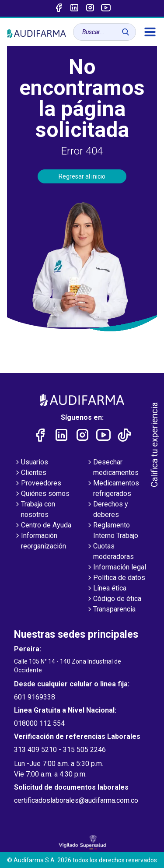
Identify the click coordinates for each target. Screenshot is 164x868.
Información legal (116, 568)
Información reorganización (40, 541)
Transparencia (111, 610)
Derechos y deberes (107, 510)
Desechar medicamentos (112, 468)
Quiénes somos (42, 494)
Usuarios (31, 463)
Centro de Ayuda (43, 526)
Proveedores (38, 484)
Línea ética (106, 589)
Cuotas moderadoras (110, 552)
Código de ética (114, 599)
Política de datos (116, 578)
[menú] (150, 32)
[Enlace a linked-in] (74, 8)
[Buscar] (126, 32)
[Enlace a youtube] (106, 8)
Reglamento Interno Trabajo (112, 531)
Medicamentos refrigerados (113, 489)
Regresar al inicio (82, 176)
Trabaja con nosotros (35, 510)
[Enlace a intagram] (90, 8)
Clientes (30, 473)
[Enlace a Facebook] (59, 8)
